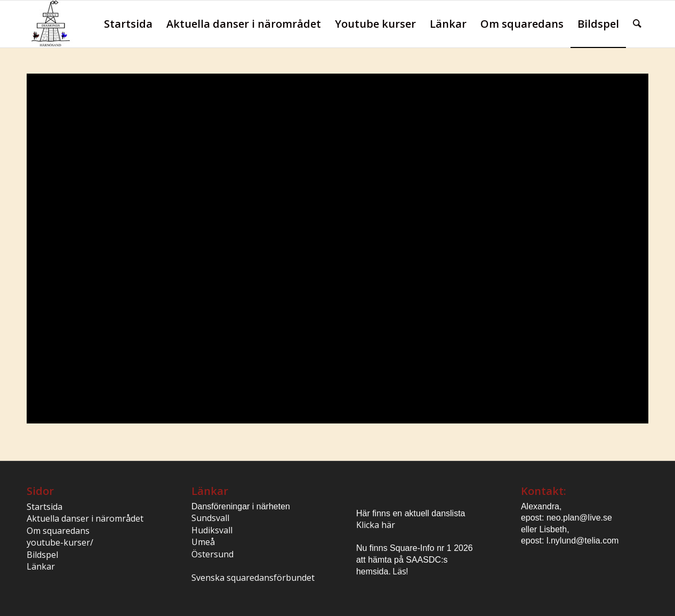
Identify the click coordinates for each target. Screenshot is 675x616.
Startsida (45, 507)
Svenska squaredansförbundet (253, 578)
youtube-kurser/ (60, 542)
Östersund (212, 554)
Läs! (400, 571)
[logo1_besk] (50, 24)
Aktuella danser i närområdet (85, 518)
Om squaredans (58, 531)
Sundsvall (210, 518)
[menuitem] (128, 24)
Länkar (41, 566)
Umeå (203, 542)
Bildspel (42, 555)
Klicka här (376, 525)
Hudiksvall (212, 530)
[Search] (637, 24)
